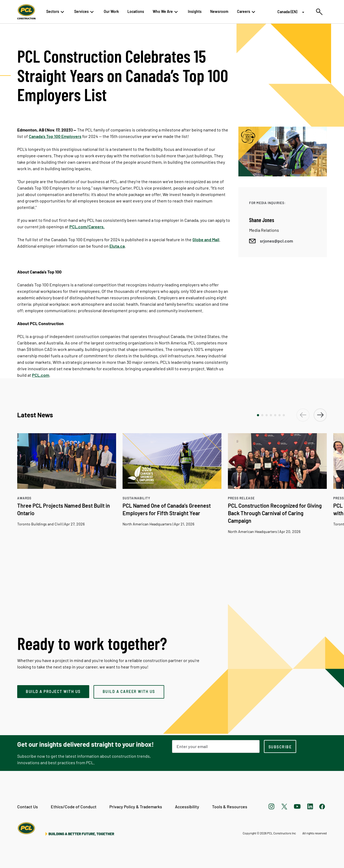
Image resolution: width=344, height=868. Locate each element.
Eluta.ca (117, 246)
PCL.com (41, 375)
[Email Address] (216, 746)
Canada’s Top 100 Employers (55, 136)
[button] (258, 415)
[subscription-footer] (280, 746)
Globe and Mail (206, 239)
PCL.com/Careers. (87, 227)
